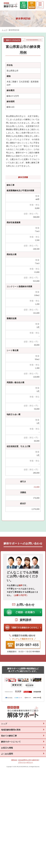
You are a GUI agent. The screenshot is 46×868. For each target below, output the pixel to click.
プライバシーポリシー (26, 762)
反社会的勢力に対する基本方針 (29, 760)
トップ (4, 30)
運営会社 (14, 760)
